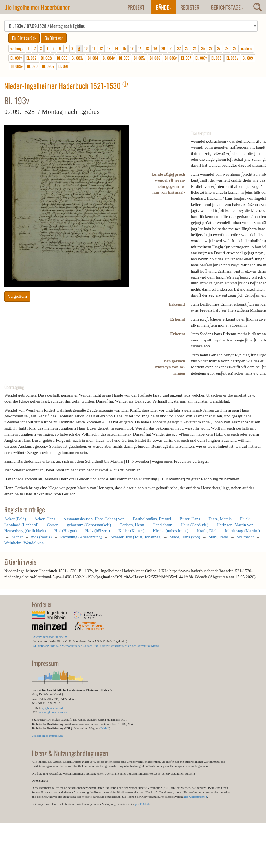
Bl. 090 (32, 66)
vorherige (17, 48)
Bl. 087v (201, 58)
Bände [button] (164, 7)
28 (227, 48)
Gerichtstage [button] (227, 7)
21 (171, 48)
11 (94, 48)
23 (187, 48)
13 (109, 48)
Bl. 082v (47, 58)
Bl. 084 (93, 58)
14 (116, 48)
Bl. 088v (232, 58)
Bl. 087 (186, 58)
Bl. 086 (155, 58)
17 (140, 48)
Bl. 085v (139, 58)
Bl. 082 (31, 58)
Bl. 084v (109, 58)
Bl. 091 (63, 66)
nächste (247, 48)
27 (219, 48)
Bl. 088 (216, 58)
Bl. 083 (62, 58)
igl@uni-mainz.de (53, 708)
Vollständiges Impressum (47, 736)
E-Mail (105, 728)
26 (211, 48)
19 (155, 48)
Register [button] (191, 7)
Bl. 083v (77, 58)
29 (235, 48)
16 (132, 48)
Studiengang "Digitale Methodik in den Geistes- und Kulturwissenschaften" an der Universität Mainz (96, 646)
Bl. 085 (124, 58)
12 (101, 48)
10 (86, 48)
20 (163, 48)
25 (203, 48)
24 (195, 48)
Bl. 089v (17, 66)
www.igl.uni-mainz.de (53, 712)
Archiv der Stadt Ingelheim (50, 637)
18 (147, 48)
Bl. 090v (48, 66)
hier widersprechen (195, 797)
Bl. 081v (16, 58)
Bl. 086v (171, 58)
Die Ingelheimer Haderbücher (37, 7)
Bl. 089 (248, 58)
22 (179, 48)
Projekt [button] (137, 7)
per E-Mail (142, 804)
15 (124, 48)
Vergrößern (17, 296)
